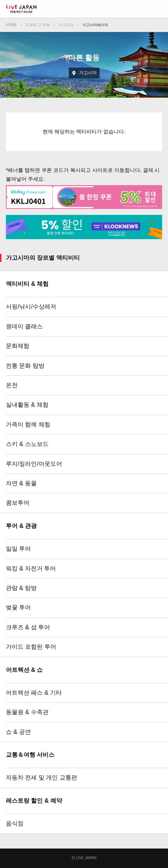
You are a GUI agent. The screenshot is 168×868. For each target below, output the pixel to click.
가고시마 (66, 25)
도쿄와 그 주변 (38, 25)
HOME (11, 25)
